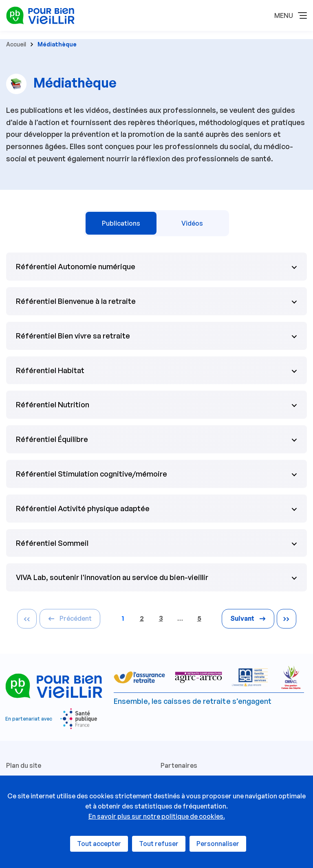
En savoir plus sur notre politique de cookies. (157, 816)
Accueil (16, 44)
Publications (121, 223)
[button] (291, 15)
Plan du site (24, 765)
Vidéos (192, 223)
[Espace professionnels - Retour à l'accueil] (40, 15)
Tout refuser (159, 844)
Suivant (248, 618)
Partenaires (179, 765)
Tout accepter (99, 844)
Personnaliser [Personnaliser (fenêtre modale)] (218, 844)
